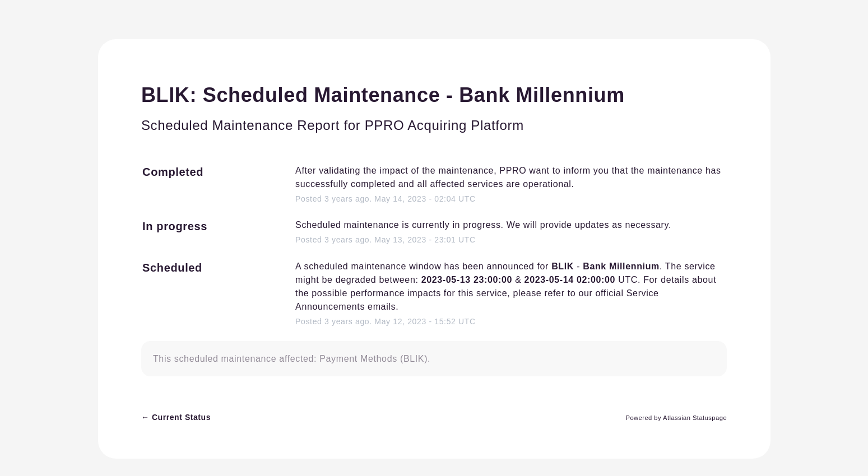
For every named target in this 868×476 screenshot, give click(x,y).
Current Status (176, 417)
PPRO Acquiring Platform (444, 125)
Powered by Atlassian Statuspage (676, 418)
